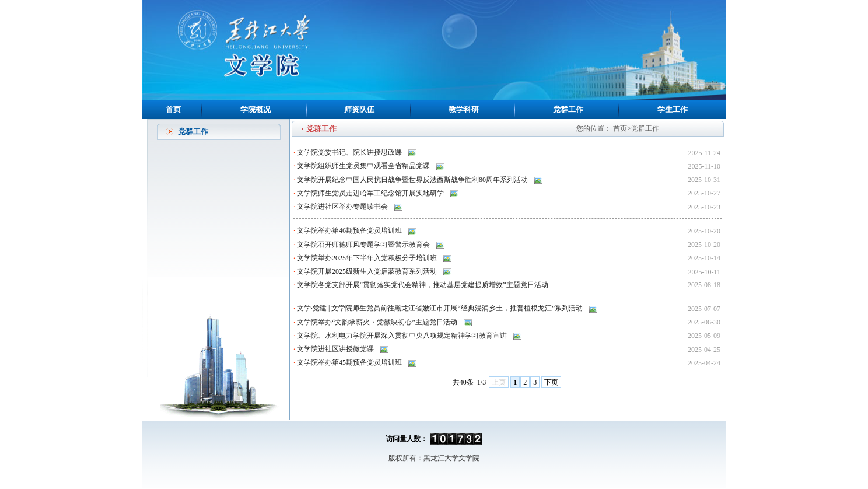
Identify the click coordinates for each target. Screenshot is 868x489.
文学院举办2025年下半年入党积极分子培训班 (368, 258)
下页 (551, 382)
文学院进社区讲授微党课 (336, 349)
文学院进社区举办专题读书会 (343, 207)
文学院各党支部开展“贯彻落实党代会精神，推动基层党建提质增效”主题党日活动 (423, 285)
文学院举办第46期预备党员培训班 (350, 230)
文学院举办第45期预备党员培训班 (350, 362)
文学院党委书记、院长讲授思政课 (350, 152)
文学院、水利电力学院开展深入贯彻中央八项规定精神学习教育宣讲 (403, 336)
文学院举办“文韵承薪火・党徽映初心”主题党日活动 (378, 322)
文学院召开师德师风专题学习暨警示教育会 (364, 244)
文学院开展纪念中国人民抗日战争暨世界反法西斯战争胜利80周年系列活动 (413, 180)
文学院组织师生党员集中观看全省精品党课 (364, 166)
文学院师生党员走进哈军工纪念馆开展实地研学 (371, 193)
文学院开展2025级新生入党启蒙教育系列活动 (368, 271)
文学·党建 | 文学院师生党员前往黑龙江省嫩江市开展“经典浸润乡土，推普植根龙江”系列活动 (441, 308)
